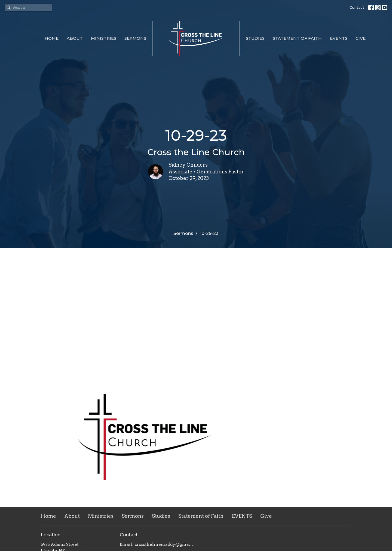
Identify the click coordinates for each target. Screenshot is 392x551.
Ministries (104, 38)
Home (52, 38)
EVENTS (339, 38)
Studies (255, 38)
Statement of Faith (297, 38)
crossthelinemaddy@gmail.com (164, 544)
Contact (357, 7)
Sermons (135, 38)
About (75, 38)
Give (361, 38)
